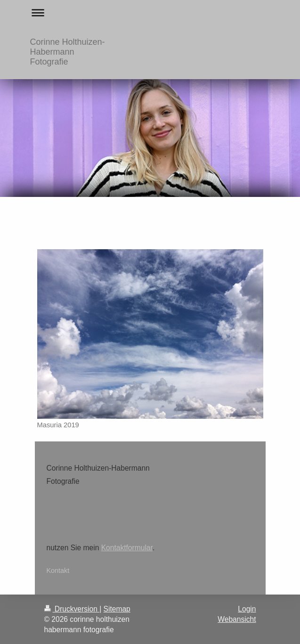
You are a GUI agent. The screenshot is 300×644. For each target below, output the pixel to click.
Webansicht (237, 619)
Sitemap (117, 609)
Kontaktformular (127, 548)
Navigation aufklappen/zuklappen (150, 12)
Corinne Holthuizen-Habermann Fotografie (68, 52)
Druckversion (72, 609)
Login (247, 609)
